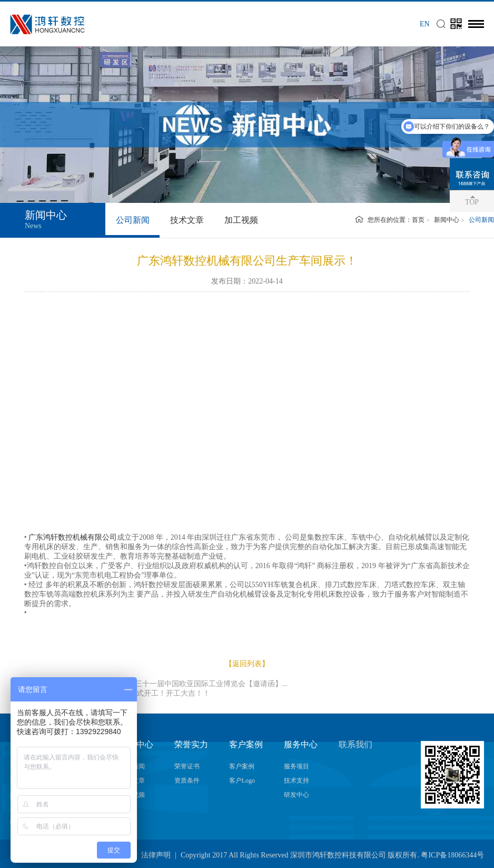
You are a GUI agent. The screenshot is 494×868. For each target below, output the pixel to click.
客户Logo (242, 781)
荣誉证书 (187, 766)
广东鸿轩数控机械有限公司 (73, 537)
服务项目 (297, 766)
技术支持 (297, 781)
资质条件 (187, 781)
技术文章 (187, 220)
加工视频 (241, 220)
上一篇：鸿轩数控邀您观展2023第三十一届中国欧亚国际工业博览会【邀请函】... (156, 684)
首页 (418, 220)
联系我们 (355, 744)
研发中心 (297, 795)
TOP (472, 202)
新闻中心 (447, 220)
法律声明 (156, 855)
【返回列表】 (247, 664)
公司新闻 (133, 220)
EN (425, 24)
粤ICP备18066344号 (452, 855)
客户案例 (242, 766)
